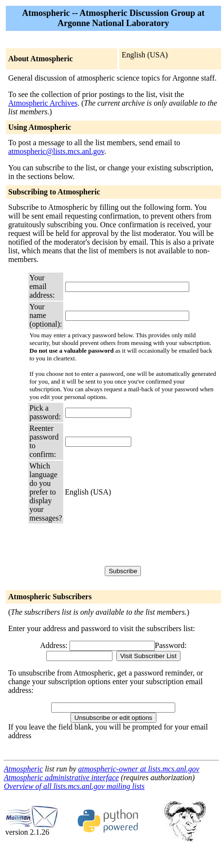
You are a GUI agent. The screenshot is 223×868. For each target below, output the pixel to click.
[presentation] (139, 544)
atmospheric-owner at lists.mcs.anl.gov (139, 769)
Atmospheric (23, 769)
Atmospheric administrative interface (61, 778)
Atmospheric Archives (43, 103)
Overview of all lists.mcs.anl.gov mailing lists (74, 786)
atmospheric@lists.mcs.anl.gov (56, 151)
